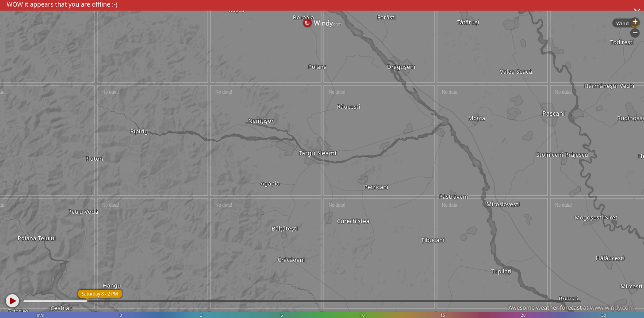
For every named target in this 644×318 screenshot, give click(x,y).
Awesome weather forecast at (571, 307)
